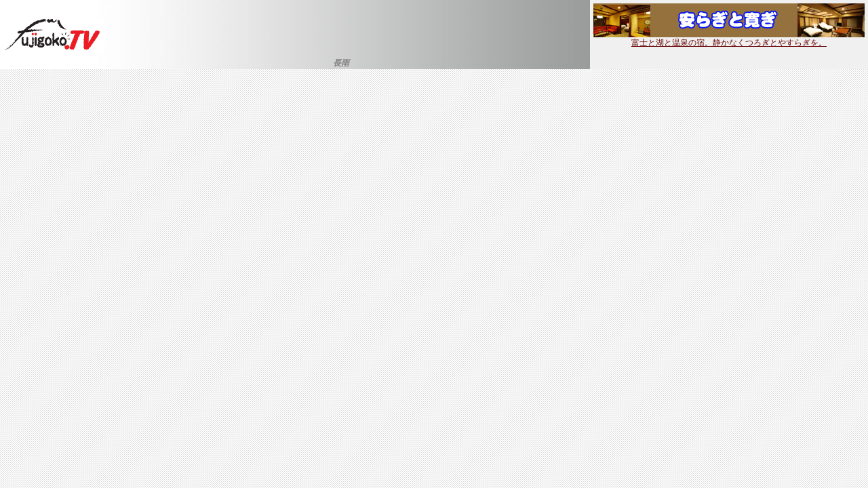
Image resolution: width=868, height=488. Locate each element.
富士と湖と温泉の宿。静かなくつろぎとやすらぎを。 (729, 39)
